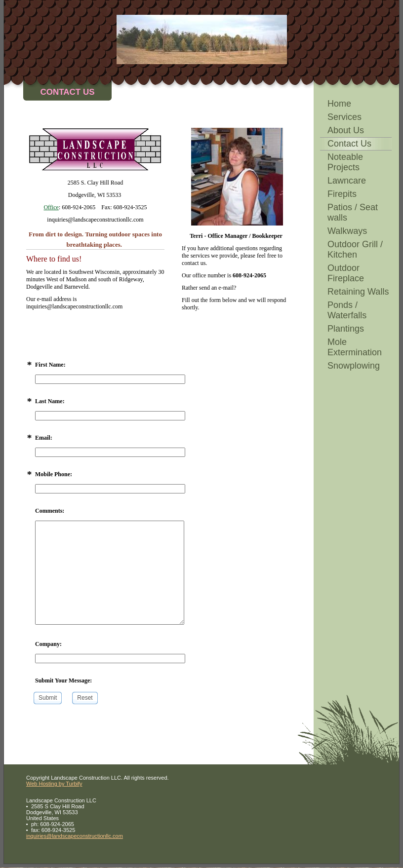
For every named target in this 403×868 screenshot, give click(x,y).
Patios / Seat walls (353, 212)
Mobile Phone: (54, 474)
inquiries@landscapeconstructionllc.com (75, 836)
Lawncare (347, 181)
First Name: (50, 365)
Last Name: (50, 401)
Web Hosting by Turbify (54, 784)
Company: (48, 644)
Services (344, 117)
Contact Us (349, 144)
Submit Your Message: (63, 680)
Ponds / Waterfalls (347, 310)
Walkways (347, 231)
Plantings (346, 329)
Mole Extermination (355, 347)
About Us (346, 130)
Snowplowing (354, 366)
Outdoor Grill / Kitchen (355, 249)
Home (339, 104)
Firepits (342, 194)
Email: (44, 438)
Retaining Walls (358, 292)
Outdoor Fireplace (346, 273)
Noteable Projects (345, 162)
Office (51, 207)
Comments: (50, 511)
